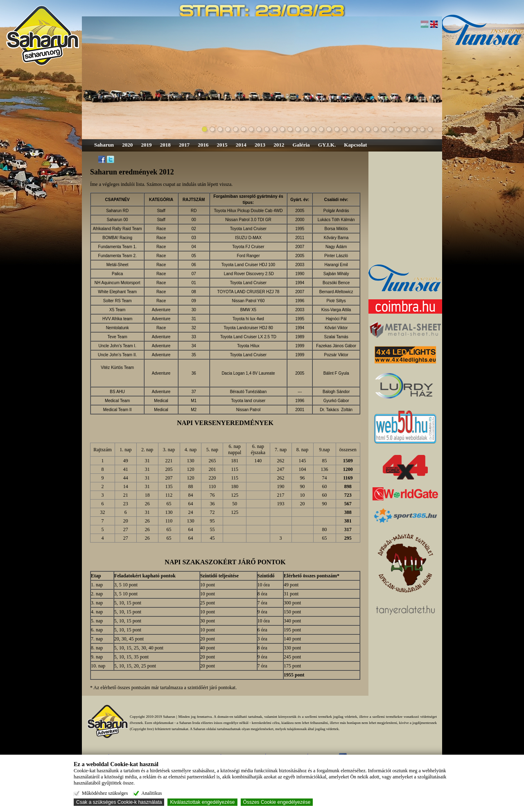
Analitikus (151, 793)
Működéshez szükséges (105, 793)
